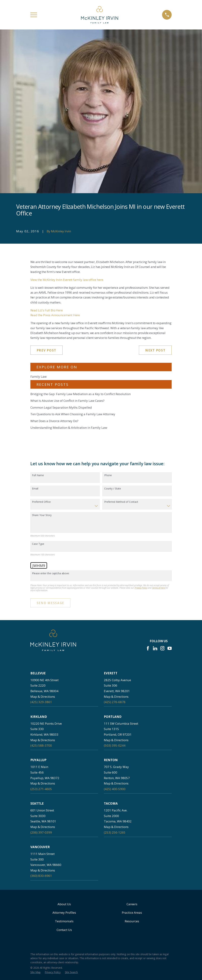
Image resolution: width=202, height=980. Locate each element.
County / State (113, 489)
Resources (132, 921)
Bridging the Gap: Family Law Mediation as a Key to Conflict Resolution (81, 394)
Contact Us (64, 930)
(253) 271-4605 (41, 789)
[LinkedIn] (155, 648)
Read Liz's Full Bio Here (47, 310)
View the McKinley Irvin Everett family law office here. (67, 280)
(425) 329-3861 (41, 702)
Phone (108, 475)
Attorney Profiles (64, 913)
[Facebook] (148, 648)
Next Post (155, 350)
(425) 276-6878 (115, 702)
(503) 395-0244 (115, 745)
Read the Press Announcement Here (55, 315)
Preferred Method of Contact (121, 502)
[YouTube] (170, 648)
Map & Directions (43, 697)
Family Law (38, 377)
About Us (64, 904)
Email (35, 489)
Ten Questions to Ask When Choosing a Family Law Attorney (73, 414)
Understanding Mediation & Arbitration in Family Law (69, 428)
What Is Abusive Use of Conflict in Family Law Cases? (67, 401)
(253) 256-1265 (115, 832)
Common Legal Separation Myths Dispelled (61, 407)
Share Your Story (42, 515)
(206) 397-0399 (41, 832)
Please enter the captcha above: (51, 573)
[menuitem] (35, 972)
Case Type (38, 544)
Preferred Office (41, 502)
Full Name (38, 475)
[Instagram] (162, 648)
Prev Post (46, 350)
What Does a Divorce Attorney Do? (54, 421)
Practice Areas (132, 913)
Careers (132, 904)
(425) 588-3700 (41, 745)
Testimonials (64, 921)
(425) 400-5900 (115, 789)
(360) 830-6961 (41, 876)
